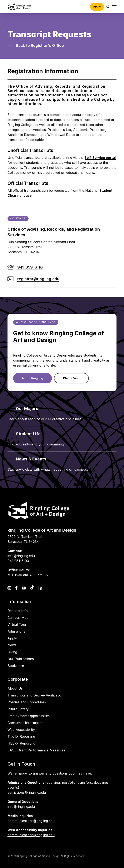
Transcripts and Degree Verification (35, 695)
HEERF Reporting (21, 743)
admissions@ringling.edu (27, 792)
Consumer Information (26, 723)
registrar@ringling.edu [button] (38, 279)
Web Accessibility (21, 730)
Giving (12, 652)
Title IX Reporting (21, 736)
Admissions (16, 631)
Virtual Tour (17, 624)
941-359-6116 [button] (30, 267)
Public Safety (18, 709)
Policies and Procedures (27, 702)
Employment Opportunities (29, 716)
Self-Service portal (100, 158)
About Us (15, 688)
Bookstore (16, 666)
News (12, 645)
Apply (12, 638)
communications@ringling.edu (31, 821)
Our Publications (21, 659)
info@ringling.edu (21, 807)
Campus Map (18, 618)
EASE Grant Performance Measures (36, 750)
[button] (114, 7)
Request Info (18, 611)
